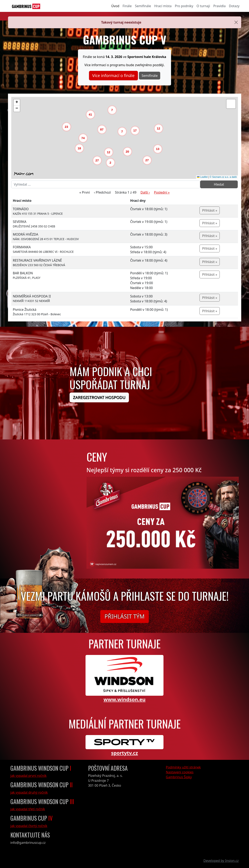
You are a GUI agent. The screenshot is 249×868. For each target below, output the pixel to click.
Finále (127, 6)
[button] (112, 164)
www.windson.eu (124, 699)
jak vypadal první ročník (29, 776)
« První (85, 192)
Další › (145, 192)
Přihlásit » (210, 210)
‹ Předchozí (102, 192)
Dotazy (234, 6)
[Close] (236, 22)
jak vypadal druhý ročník (29, 792)
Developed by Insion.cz (221, 861)
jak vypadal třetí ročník (28, 809)
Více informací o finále (113, 75)
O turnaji (203, 6)
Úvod (115, 6)
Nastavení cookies (180, 772)
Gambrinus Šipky (179, 777)
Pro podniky (184, 6)
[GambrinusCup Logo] (26, 6)
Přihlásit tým (125, 616)
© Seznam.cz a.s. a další (223, 177)
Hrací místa (163, 6)
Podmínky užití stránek (183, 767)
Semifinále (143, 6)
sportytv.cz (124, 753)
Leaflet (202, 177)
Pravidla (220, 6)
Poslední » (162, 192)
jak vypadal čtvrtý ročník (29, 826)
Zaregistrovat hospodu (99, 397)
